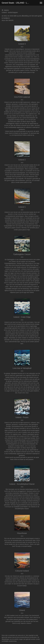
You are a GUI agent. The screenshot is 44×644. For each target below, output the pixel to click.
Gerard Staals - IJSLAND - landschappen (17, 3)
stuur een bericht (8, 20)
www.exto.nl (21, 635)
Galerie (5, 10)
